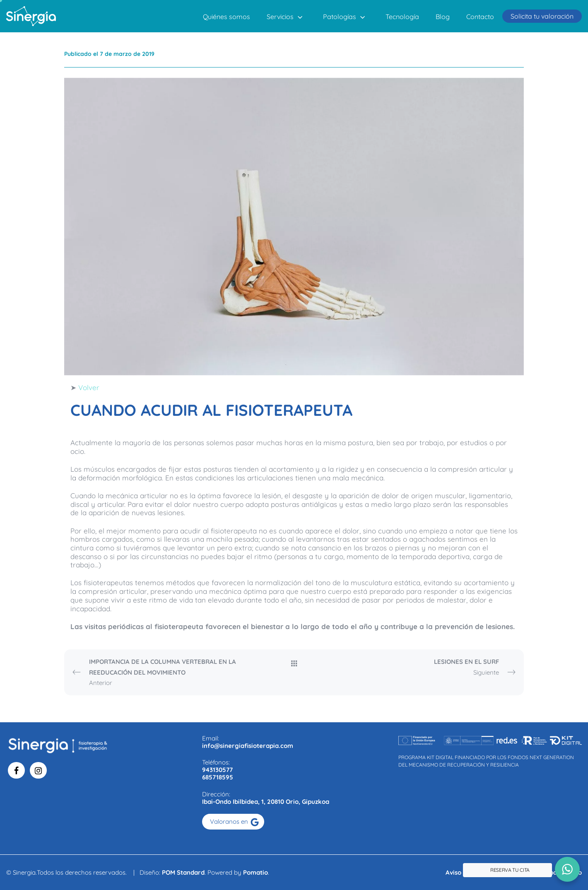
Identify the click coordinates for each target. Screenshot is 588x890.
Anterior (156, 672)
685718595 (218, 777)
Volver (89, 387)
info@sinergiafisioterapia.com (248, 746)
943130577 (217, 770)
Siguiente (432, 667)
